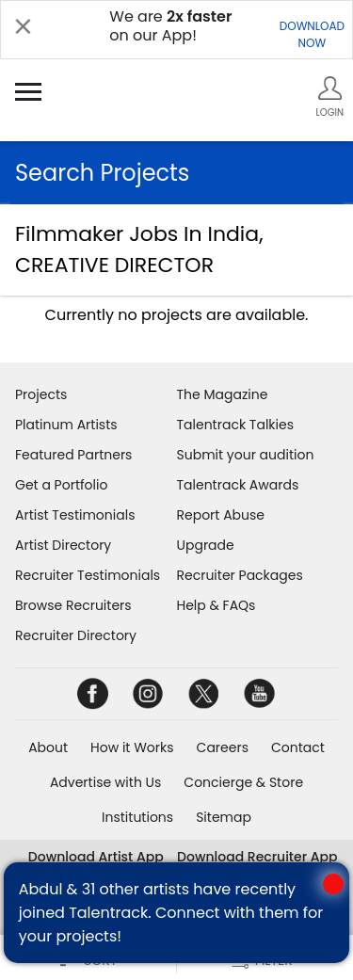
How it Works (132, 747)
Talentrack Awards (238, 485)
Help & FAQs (217, 605)
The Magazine (223, 394)
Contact (298, 747)
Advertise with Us (105, 782)
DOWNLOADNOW (312, 34)
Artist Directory (63, 545)
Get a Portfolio (61, 485)
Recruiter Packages (240, 575)
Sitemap (224, 817)
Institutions (137, 817)
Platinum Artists (66, 425)
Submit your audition (246, 455)
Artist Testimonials (75, 515)
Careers (223, 747)
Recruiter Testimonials (88, 575)
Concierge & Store (243, 782)
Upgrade (206, 545)
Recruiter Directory (76, 635)
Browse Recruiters (73, 605)
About (48, 747)
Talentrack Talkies (235, 425)
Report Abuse (221, 515)
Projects (41, 394)
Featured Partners (73, 455)
